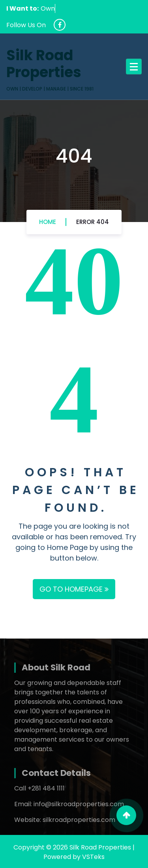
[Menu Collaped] (134, 67)
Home (48, 222)
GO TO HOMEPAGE (74, 589)
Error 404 (93, 222)
